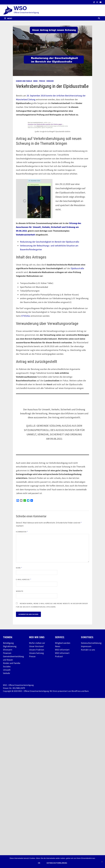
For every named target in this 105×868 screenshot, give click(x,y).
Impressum (86, 646)
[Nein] (102, 862)
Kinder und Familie (24, 81)
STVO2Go (26, 316)
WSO (20, 8)
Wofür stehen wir (37, 643)
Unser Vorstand (36, 646)
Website (20, 591)
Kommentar (22, 532)
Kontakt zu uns (88, 650)
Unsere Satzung (36, 653)
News (35, 81)
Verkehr (50, 81)
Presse (42, 81)
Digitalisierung (10, 646)
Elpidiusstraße (77, 268)
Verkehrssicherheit (26, 235)
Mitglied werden (63, 643)
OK (39, 863)
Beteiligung (8, 643)
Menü (8, 18)
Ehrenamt (8, 650)
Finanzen (7, 653)
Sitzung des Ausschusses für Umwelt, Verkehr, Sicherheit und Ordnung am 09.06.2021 (49, 227)
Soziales (7, 666)
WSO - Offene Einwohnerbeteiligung (34, 691)
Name (19, 568)
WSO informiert (62, 650)
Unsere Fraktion (37, 650)
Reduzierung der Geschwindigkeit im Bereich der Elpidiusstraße (50, 242)
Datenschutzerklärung (91, 643)
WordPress (76, 691)
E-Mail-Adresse (24, 579)
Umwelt (7, 670)
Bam (87, 691)
